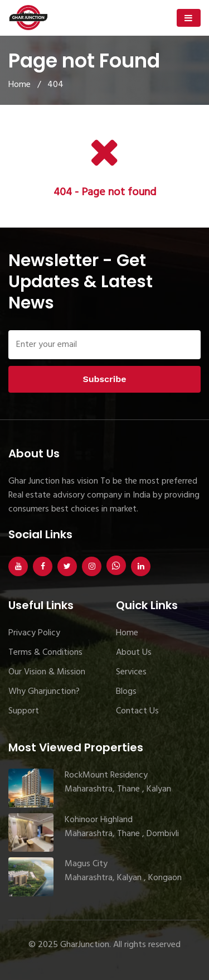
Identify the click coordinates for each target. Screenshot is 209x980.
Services (131, 672)
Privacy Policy (34, 633)
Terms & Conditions (45, 653)
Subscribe (104, 379)
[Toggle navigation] (189, 18)
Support (24, 711)
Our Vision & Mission (47, 672)
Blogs (126, 692)
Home (20, 85)
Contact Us (137, 711)
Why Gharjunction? (44, 692)
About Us (134, 653)
